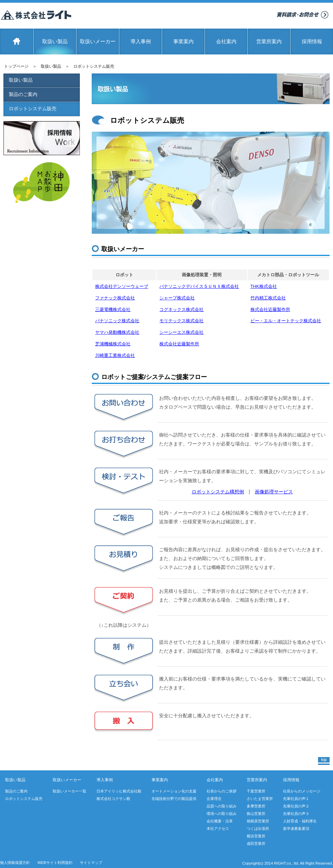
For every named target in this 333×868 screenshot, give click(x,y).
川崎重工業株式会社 (115, 355)
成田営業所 (256, 844)
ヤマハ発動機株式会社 (117, 332)
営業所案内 (269, 42)
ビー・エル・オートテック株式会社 (286, 321)
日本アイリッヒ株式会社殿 (119, 791)
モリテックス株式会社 (181, 321)
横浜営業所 (256, 836)
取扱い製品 (55, 42)
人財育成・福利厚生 (300, 821)
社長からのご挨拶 (222, 791)
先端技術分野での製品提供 (174, 799)
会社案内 (226, 42)
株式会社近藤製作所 (270, 309)
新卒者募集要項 (296, 829)
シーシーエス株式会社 (181, 332)
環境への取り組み (222, 814)
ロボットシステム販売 (33, 109)
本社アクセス (218, 829)
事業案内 (183, 42)
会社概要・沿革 (220, 821)
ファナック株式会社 (115, 298)
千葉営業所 (256, 791)
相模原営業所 (258, 821)
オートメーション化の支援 (174, 791)
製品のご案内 (23, 94)
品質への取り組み (222, 806)
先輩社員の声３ (296, 814)
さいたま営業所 (260, 799)
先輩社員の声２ (296, 806)
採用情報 (312, 42)
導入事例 (141, 42)
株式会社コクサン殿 (113, 799)
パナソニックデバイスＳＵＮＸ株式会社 (199, 286)
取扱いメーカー (98, 42)
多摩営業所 (256, 806)
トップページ (16, 66)
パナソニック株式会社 (117, 321)
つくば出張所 (258, 829)
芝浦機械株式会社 (113, 344)
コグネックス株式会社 (181, 309)
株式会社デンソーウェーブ (122, 286)
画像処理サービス (274, 492)
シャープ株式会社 (177, 298)
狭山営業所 (256, 814)
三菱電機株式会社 (113, 309)
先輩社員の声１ (296, 799)
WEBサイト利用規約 (55, 863)
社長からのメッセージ (302, 791)
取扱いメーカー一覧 (69, 791)
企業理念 (214, 799)
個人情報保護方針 (15, 863)
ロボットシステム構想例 (218, 492)
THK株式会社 (264, 286)
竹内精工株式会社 (268, 298)
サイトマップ (91, 863)
